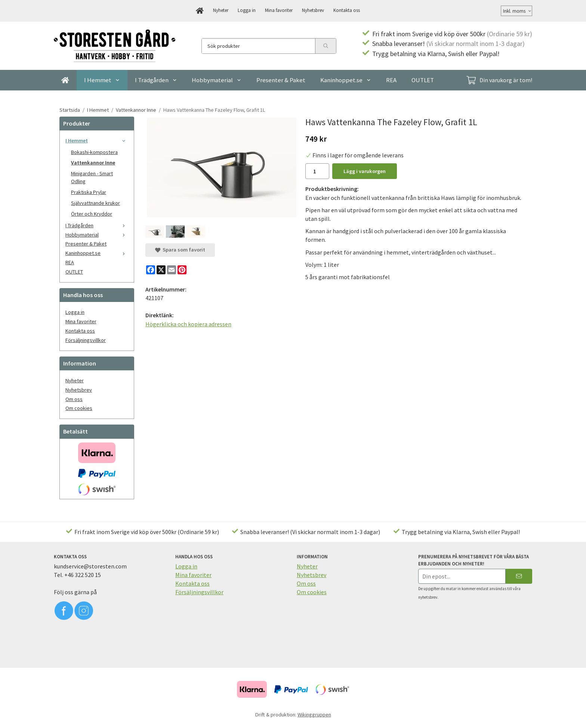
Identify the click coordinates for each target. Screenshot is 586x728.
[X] (161, 270)
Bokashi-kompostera (94, 152)
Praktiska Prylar (89, 192)
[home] (200, 11)
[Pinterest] (182, 270)
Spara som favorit (180, 250)
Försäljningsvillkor (86, 340)
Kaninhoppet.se (346, 80)
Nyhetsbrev (313, 10)
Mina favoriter (279, 10)
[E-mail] (172, 270)
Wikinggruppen (314, 715)
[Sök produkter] (258, 46)
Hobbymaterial (217, 80)
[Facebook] (151, 270)
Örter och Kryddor (92, 214)
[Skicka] (519, 576)
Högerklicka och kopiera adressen (188, 324)
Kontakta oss (347, 10)
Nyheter (221, 10)
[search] (326, 46)
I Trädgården (156, 80)
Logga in (247, 10)
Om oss (74, 399)
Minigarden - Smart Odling (92, 177)
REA (391, 80)
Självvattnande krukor (95, 203)
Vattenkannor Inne (93, 163)
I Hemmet (102, 80)
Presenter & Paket (281, 80)
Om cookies (79, 408)
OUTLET (423, 80)
